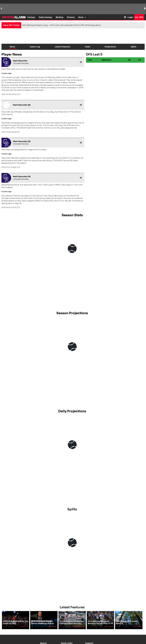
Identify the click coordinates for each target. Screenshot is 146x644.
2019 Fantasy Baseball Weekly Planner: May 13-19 (100, 622)
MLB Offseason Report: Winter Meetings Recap (42, 622)
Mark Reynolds (20, 61)
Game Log (35, 47)
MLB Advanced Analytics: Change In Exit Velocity (72, 622)
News (12, 47)
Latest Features (62, 47)
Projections (110, 47)
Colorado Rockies (21, 63)
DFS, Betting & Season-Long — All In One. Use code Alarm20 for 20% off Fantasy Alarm (61, 25)
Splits (134, 47)
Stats (88, 47)
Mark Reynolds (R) (22, 105)
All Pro (139, 17)
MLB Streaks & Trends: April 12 (127, 622)
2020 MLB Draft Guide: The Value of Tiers (15, 622)
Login (130, 17)
